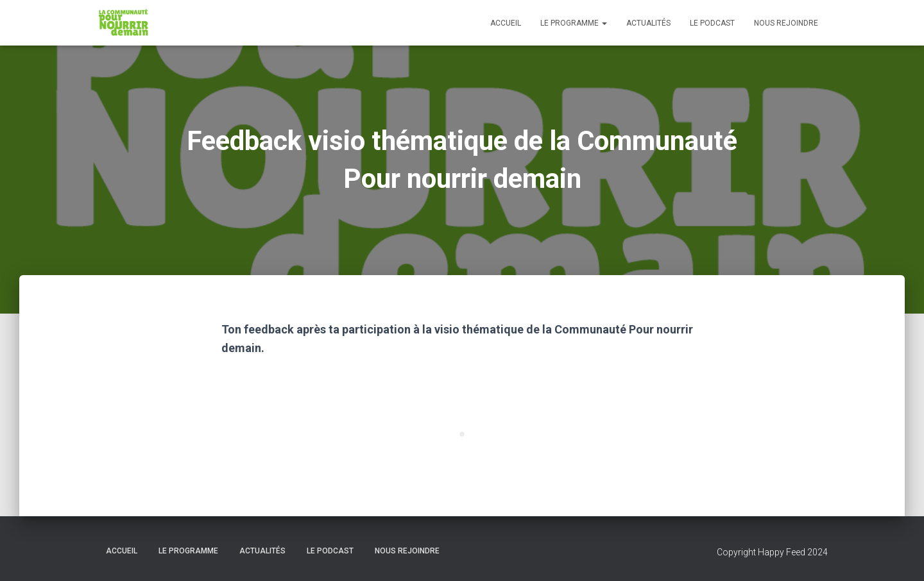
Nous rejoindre (786, 23)
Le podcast (712, 23)
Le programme (574, 23)
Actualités (648, 23)
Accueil (506, 23)
